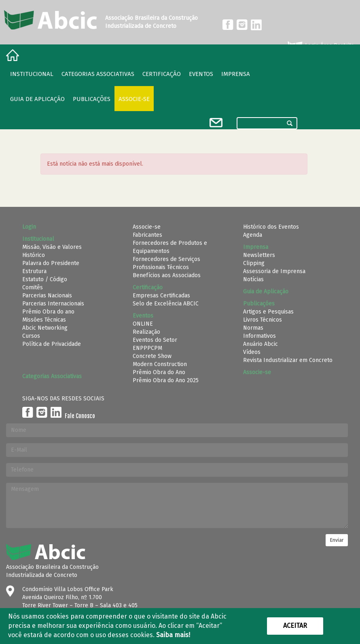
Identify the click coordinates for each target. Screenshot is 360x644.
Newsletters (259, 255)
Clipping (254, 263)
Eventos (201, 74)
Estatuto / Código (45, 279)
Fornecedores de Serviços (166, 259)
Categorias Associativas (98, 74)
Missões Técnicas (44, 320)
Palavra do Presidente (51, 263)
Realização (146, 332)
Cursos (31, 336)
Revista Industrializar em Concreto (288, 360)
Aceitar (295, 626)
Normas (253, 328)
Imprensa (236, 74)
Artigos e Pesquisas (268, 312)
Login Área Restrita (320, 46)
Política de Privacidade (52, 344)
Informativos (259, 336)
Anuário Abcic (260, 344)
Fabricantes (147, 235)
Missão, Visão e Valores (52, 247)
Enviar (337, 540)
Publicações (92, 99)
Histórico (34, 255)
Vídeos (252, 352)
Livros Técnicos (263, 320)
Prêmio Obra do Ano (159, 372)
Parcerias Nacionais (47, 296)
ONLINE (143, 324)
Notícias (253, 279)
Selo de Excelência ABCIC (166, 304)
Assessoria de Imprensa (274, 271)
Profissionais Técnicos (161, 267)
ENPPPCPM (147, 348)
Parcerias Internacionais (53, 304)
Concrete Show (152, 356)
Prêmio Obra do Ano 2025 (166, 380)
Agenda (253, 235)
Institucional (32, 74)
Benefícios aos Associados (167, 275)
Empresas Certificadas (161, 296)
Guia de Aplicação (37, 99)
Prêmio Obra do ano (48, 312)
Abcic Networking (45, 328)
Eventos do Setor (155, 340)
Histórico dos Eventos (271, 227)
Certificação (162, 74)
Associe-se (134, 99)
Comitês (33, 287)
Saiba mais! (173, 635)
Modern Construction (160, 364)
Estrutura (34, 271)
